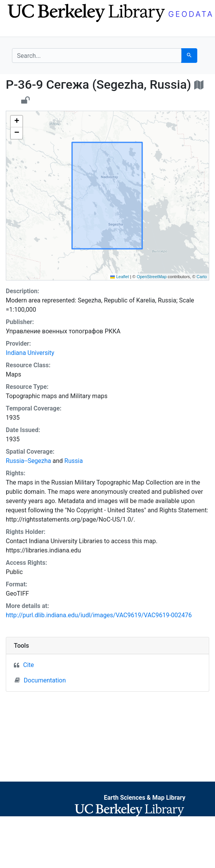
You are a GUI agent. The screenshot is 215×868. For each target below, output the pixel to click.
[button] (17, 122)
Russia (74, 461)
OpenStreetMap (152, 277)
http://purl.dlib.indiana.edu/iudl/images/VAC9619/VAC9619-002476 (99, 615)
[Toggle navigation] (17, 30)
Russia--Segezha (29, 461)
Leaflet (119, 277)
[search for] (97, 56)
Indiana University (30, 353)
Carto (202, 277)
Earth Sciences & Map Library (144, 798)
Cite (29, 665)
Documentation (40, 680)
